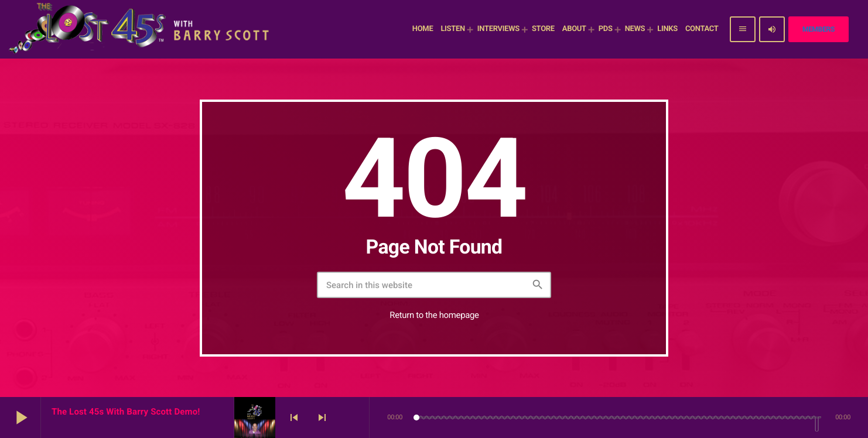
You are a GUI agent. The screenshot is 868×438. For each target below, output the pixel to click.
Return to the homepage (434, 315)
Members (819, 29)
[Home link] (141, 29)
